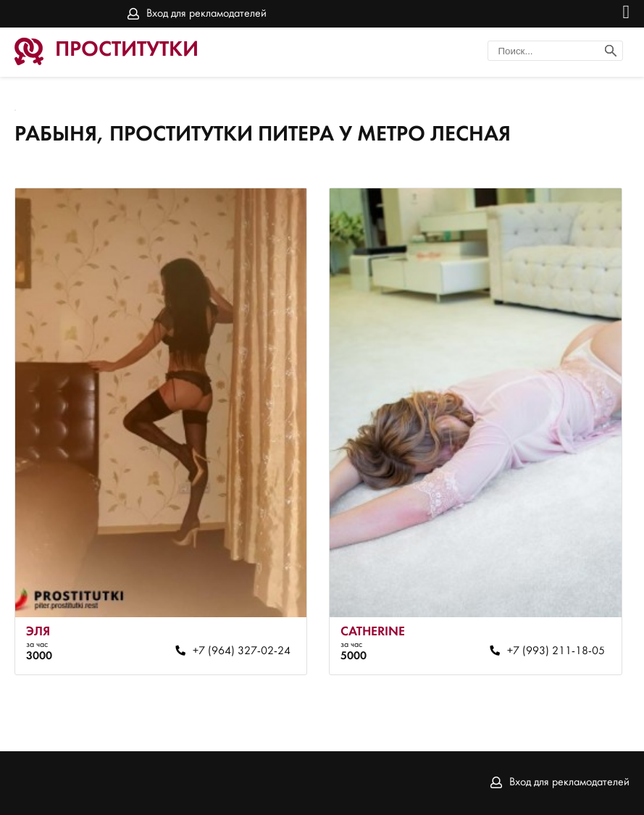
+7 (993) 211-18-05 (556, 651)
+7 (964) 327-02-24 (242, 651)
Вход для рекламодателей (206, 14)
